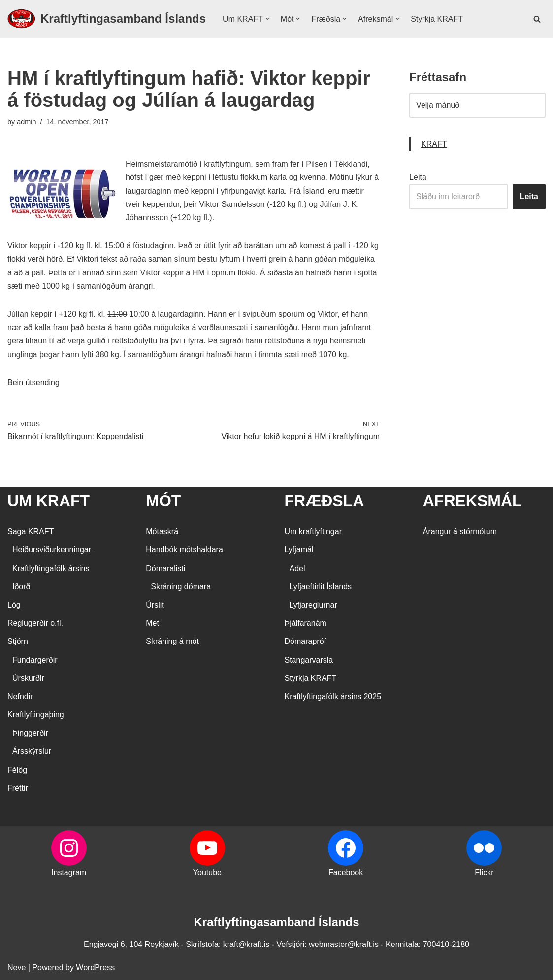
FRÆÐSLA (325, 501)
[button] (267, 19)
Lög (14, 605)
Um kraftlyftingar (313, 531)
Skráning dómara (181, 587)
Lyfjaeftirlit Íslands (321, 587)
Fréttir (18, 788)
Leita (418, 177)
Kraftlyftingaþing (36, 715)
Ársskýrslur (32, 751)
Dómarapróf (305, 641)
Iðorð (21, 587)
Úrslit (155, 605)
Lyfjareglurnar (313, 605)
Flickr (484, 872)
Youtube (207, 872)
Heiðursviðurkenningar (52, 550)
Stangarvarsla (309, 660)
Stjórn (18, 641)
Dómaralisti (165, 568)
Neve (16, 967)
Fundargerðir (35, 660)
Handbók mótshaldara (184, 550)
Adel (297, 568)
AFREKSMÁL (472, 501)
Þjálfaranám (306, 623)
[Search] (537, 19)
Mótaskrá (162, 531)
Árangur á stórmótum (460, 531)
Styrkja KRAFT (437, 19)
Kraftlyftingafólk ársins (51, 568)
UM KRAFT (49, 501)
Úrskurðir (28, 678)
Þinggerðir (30, 733)
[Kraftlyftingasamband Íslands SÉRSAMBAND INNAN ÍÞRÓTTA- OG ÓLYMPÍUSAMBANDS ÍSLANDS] (107, 19)
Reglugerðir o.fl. (35, 623)
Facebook (346, 872)
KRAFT (434, 144)
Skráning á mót (172, 641)
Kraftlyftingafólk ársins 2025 (333, 696)
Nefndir (20, 696)
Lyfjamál (299, 550)
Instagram (69, 872)
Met (152, 623)
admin (26, 122)
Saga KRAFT (31, 531)
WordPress (95, 967)
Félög (17, 770)
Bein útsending (33, 383)
